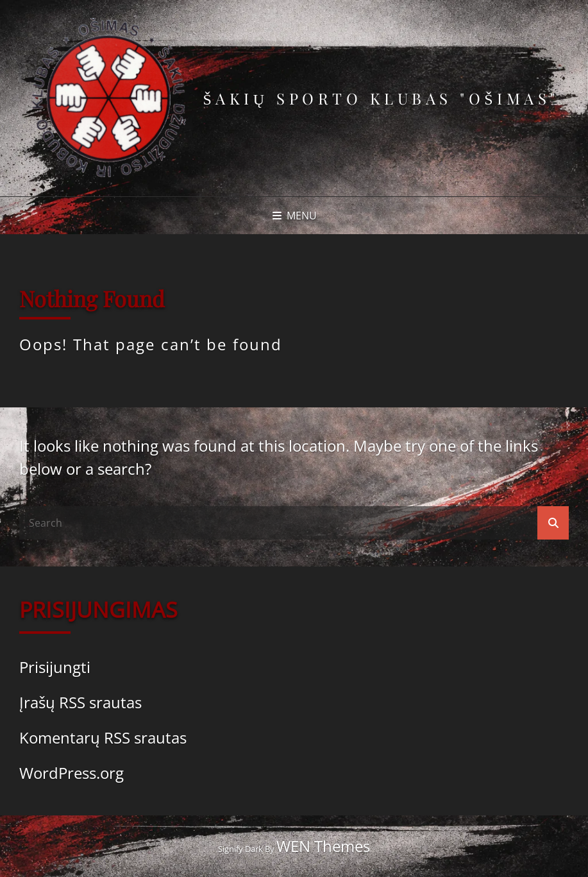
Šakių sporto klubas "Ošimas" (381, 98)
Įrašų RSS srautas (80, 702)
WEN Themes (323, 846)
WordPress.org (71, 773)
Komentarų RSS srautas (103, 737)
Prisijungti (55, 667)
